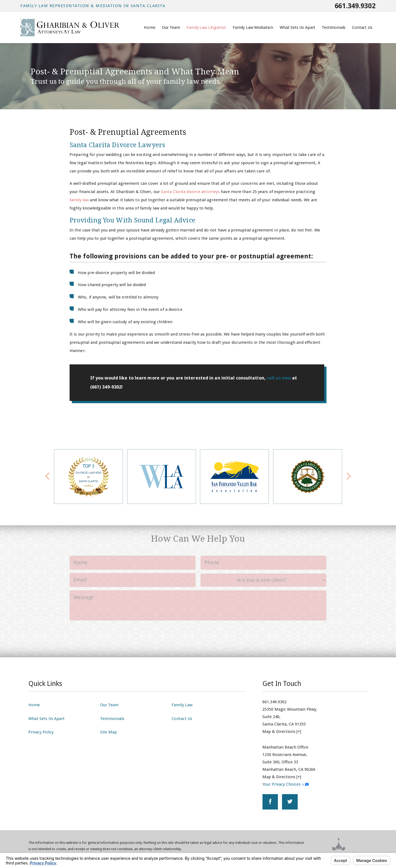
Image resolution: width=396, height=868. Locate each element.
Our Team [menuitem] (171, 27)
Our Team (109, 705)
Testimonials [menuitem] (334, 27)
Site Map (108, 732)
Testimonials (112, 719)
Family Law (182, 705)
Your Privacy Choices (286, 784)
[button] (349, 477)
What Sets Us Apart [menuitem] (297, 27)
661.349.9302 (355, 6)
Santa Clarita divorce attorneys (190, 192)
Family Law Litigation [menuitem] (206, 27)
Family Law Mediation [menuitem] (253, 27)
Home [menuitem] (149, 27)
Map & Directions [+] (282, 732)
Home (34, 705)
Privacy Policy (41, 732)
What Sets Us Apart (46, 719)
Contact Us (182, 719)
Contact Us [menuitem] (362, 27)
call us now (279, 378)
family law (79, 200)
